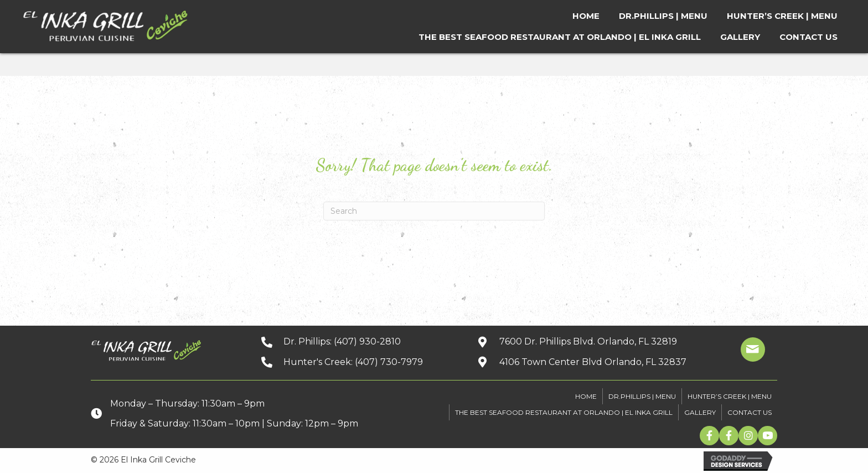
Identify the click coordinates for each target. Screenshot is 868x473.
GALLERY (700, 412)
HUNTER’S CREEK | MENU (730, 396)
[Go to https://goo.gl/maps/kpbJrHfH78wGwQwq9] (592, 341)
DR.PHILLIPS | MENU (642, 396)
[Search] (434, 211)
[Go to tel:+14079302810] (358, 341)
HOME (586, 396)
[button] (709, 436)
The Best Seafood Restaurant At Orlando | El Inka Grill (564, 412)
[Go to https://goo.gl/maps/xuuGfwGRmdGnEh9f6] (592, 362)
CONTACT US (750, 412)
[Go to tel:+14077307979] (358, 362)
